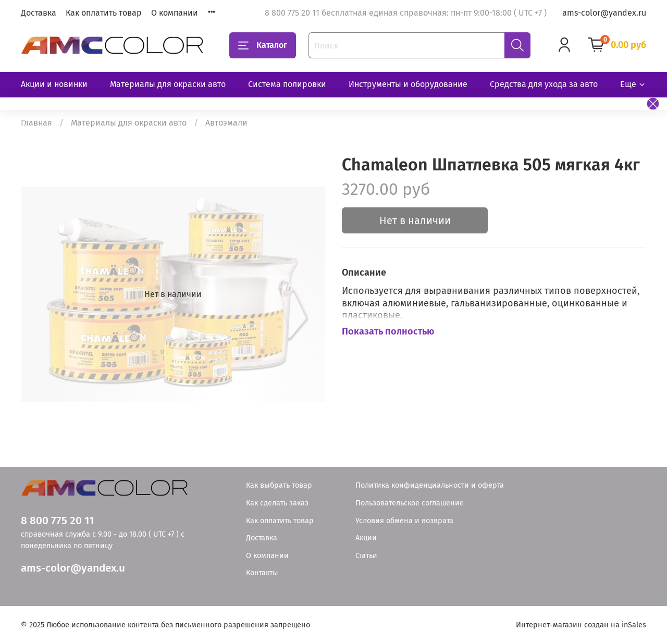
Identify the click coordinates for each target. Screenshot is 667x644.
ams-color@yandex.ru (604, 13)
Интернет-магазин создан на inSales (581, 625)
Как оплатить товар (104, 13)
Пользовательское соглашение (410, 503)
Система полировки (287, 84)
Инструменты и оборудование (408, 84)
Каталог (263, 45)
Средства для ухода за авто (544, 84)
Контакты (262, 573)
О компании (175, 13)
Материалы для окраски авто (168, 84)
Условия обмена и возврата (404, 521)
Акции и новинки (54, 84)
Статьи (366, 556)
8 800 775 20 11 (57, 521)
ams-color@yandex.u (73, 568)
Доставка (39, 13)
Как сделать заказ (277, 503)
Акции (366, 538)
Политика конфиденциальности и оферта (430, 485)
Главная (36, 123)
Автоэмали (226, 123)
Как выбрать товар (279, 485)
